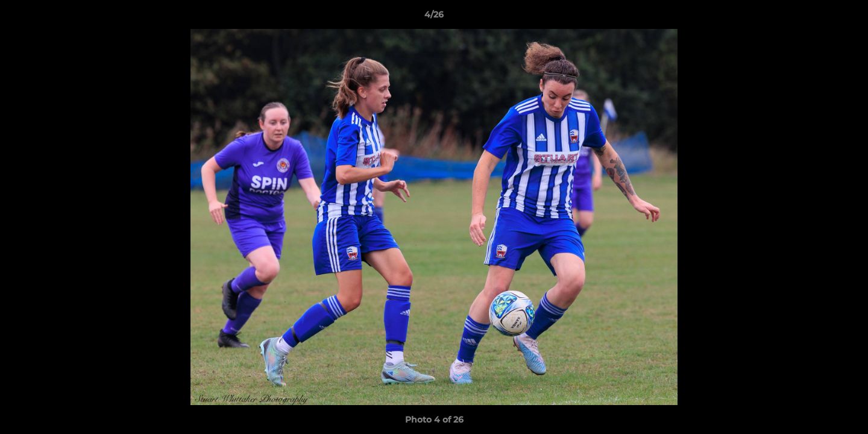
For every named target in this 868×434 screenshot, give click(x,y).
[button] (846, 17)
